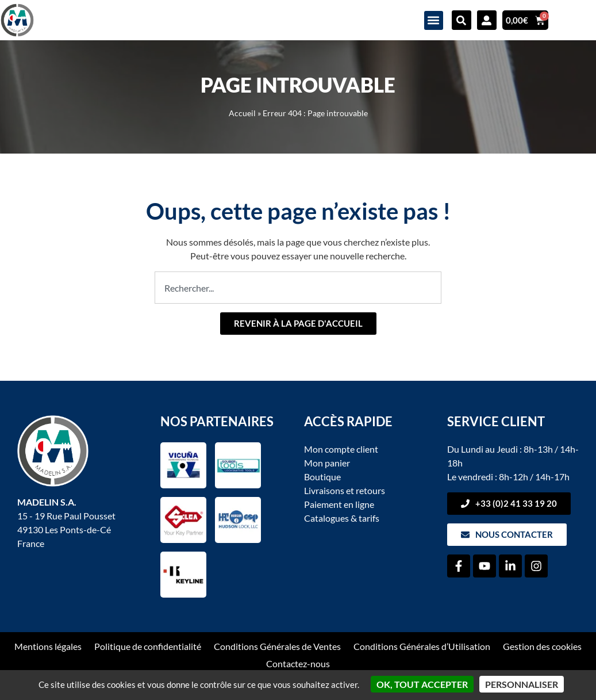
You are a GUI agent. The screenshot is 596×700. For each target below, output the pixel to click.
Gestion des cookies (542, 646)
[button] (434, 20)
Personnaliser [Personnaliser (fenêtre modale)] (522, 684)
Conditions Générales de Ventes (277, 646)
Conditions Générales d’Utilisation (422, 646)
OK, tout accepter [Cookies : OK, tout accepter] (422, 684)
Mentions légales (48, 646)
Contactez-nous (298, 663)
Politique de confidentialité (148, 646)
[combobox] (298, 288)
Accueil (242, 113)
